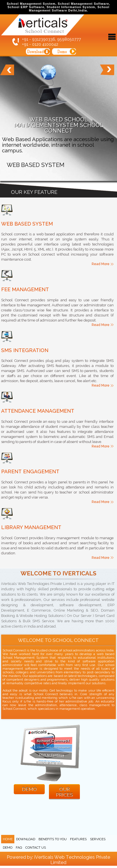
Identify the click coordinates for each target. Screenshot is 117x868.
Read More (101, 264)
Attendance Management (38, 411)
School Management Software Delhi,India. (69, 9)
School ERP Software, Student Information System (51, 7)
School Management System (31, 4)
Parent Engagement (30, 471)
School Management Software (83, 4)
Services (98, 839)
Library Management (31, 527)
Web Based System (27, 224)
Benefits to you (53, 839)
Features (78, 839)
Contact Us (36, 848)
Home (8, 839)
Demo (8, 848)
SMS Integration (25, 350)
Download (26, 839)
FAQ (19, 848)
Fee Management (25, 289)
